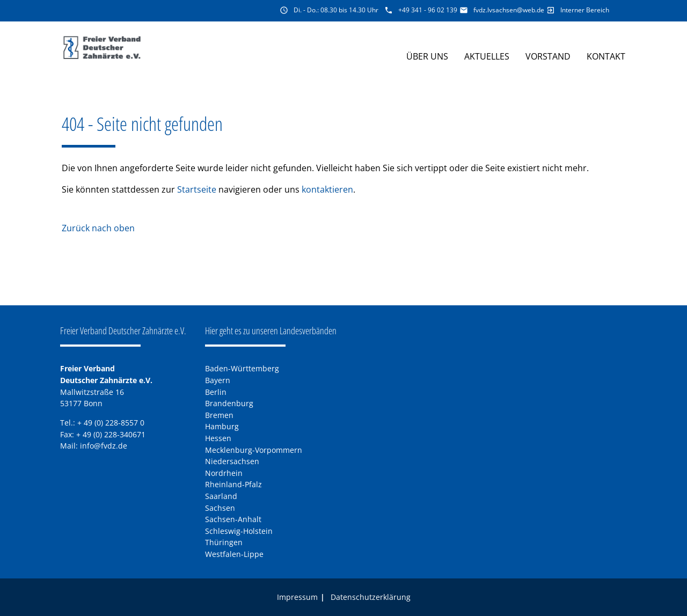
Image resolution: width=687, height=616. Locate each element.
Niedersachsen (232, 461)
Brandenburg (229, 403)
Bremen (219, 415)
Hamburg (222, 426)
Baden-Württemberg (242, 368)
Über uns (427, 56)
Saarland (221, 496)
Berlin (216, 392)
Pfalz (253, 484)
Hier (211, 331)
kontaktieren (327, 189)
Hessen (218, 438)
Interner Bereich (585, 10)
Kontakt (606, 56)
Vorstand (548, 56)
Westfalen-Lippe (234, 554)
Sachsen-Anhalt (233, 519)
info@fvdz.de (104, 446)
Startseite (197, 189)
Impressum (297, 597)
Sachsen (220, 508)
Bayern (218, 380)
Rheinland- (225, 484)
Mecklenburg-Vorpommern (254, 450)
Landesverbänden (308, 331)
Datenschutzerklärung (371, 597)
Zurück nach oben (98, 228)
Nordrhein (224, 473)
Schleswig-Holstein (239, 531)
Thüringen (224, 542)
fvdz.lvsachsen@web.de (509, 10)
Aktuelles (487, 56)
